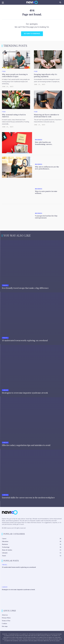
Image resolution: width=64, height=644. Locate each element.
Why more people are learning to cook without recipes (15, 75)
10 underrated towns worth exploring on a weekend (19, 567)
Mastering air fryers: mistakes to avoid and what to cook (46, 116)
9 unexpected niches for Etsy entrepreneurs (46, 217)
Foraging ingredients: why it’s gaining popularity (45, 75)
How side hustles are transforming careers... (44, 143)
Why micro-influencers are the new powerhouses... (47, 168)
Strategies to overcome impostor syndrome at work (18, 590)
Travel (5, 285)
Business (39, 140)
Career (5, 390)
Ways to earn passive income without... (46, 192)
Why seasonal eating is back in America (14, 116)
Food (4, 72)
